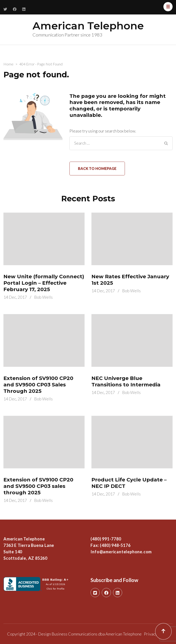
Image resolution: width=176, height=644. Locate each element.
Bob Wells (43, 297)
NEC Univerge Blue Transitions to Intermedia (126, 381)
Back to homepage (97, 168)
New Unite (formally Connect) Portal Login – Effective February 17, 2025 (44, 283)
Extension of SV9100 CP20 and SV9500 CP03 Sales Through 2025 (38, 385)
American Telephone (88, 26)
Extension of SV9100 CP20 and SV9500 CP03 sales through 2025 (38, 486)
